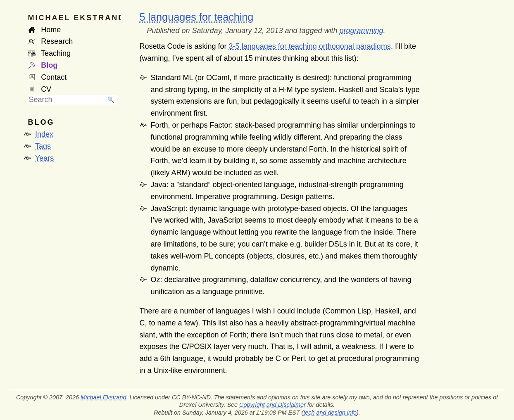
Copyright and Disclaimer (272, 405)
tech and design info (330, 413)
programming (362, 31)
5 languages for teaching (197, 17)
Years (44, 158)
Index (44, 134)
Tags (43, 146)
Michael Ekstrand (103, 397)
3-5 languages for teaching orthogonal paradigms (310, 46)
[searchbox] (67, 100)
